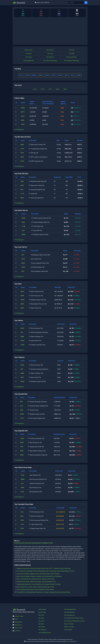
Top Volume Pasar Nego (50, 61)
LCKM (23, 267)
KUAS (23, 116)
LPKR (23, 475)
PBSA (23, 222)
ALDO (35, 89)
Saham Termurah (69, 627)
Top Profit (71, 50)
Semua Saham (68, 630)
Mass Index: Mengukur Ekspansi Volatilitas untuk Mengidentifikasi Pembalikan (39, 577)
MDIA (22, 198)
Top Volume (29, 57)
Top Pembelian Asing (44, 633)
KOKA (23, 125)
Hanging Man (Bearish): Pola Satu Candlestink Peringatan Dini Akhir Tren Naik (39, 584)
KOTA (22, 161)
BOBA (23, 263)
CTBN (23, 227)
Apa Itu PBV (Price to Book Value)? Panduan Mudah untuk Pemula (36, 587)
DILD (22, 484)
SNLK (65, 89)
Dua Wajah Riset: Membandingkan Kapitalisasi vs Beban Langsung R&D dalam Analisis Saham (44, 592)
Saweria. (68, 641)
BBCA (22, 292)
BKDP (22, 145)
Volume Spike (29, 50)
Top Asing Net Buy (71, 57)
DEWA (22, 341)
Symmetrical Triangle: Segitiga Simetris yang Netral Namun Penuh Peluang (38, 574)
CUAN (22, 345)
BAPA (22, 186)
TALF (23, 231)
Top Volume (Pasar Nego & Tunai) (74, 618)
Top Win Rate (50, 50)
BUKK (22, 529)
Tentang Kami (18, 622)
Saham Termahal (69, 624)
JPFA (50, 89)
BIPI (22, 333)
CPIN (43, 89)
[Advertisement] (50, 32)
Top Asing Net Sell (29, 61)
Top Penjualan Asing (70, 609)
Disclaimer (17, 631)
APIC (23, 272)
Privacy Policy (18, 628)
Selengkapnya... (19, 130)
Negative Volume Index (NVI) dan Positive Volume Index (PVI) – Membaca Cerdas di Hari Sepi (44, 569)
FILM (22, 492)
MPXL (22, 157)
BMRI (22, 304)
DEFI (22, 190)
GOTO (22, 418)
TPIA (22, 447)
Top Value (71, 54)
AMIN (23, 120)
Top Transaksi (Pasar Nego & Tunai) (74, 621)
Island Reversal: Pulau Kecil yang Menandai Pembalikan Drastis (34, 543)
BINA (22, 516)
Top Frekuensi (50, 57)
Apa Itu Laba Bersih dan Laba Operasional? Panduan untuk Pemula (36, 579)
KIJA (22, 406)
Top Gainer (29, 54)
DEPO (23, 112)
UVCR (22, 149)
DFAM (23, 108)
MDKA (24, 235)
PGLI (23, 255)
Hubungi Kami (18, 625)
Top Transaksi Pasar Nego (72, 61)
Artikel (16, 619)
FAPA (22, 153)
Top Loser (50, 54)
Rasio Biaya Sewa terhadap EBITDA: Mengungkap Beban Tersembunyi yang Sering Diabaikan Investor (46, 571)
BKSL (22, 410)
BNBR (22, 337)
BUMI (22, 296)
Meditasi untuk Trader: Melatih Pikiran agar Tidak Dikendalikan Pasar (36, 582)
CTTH (22, 194)
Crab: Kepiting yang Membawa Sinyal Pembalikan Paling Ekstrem (35, 590)
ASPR (23, 259)
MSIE (22, 182)
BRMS (23, 480)
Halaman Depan (19, 616)
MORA (57, 89)
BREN (22, 455)
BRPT (22, 308)
